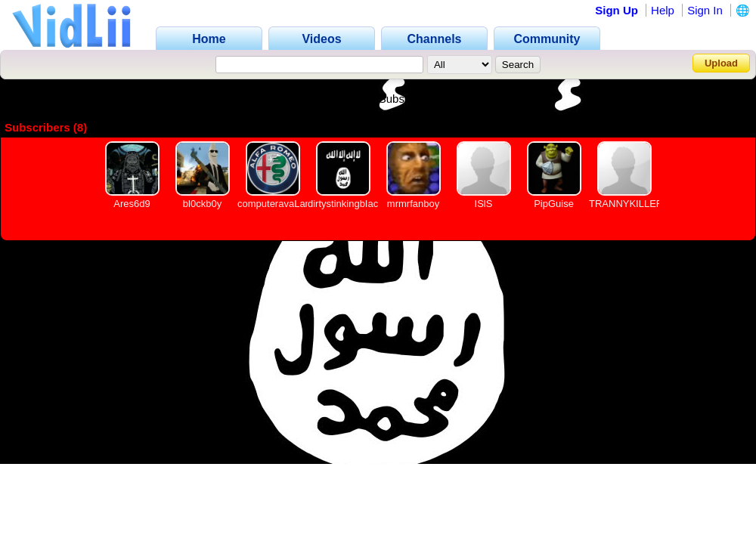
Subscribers (409, 99)
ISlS (484, 204)
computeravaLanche (282, 204)
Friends (479, 99)
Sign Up (617, 10)
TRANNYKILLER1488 (637, 204)
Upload (721, 63)
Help (663, 10)
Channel (279, 99)
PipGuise (554, 204)
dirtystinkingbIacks (348, 204)
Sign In (705, 10)
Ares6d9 (132, 204)
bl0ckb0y (202, 204)
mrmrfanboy (413, 204)
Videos (339, 99)
